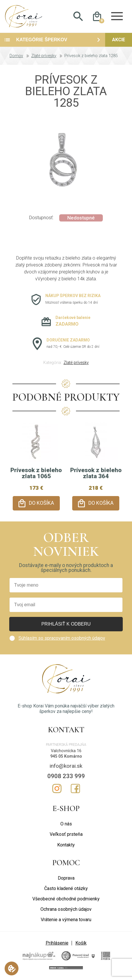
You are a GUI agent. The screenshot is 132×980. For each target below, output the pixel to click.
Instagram (57, 789)
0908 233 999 (66, 777)
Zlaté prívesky (44, 58)
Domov (16, 58)
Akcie (119, 42)
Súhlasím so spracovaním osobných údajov (62, 639)
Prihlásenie (57, 944)
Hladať (78, 18)
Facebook (75, 789)
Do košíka (41, 506)
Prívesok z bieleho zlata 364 (96, 476)
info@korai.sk (66, 767)
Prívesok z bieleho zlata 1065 (36, 476)
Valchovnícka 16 (66, 752)
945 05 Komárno (66, 757)
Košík (81, 944)
